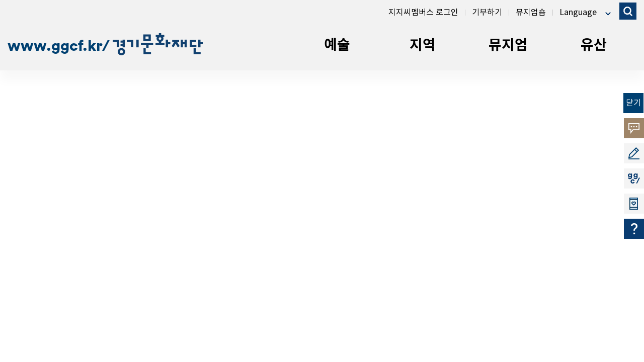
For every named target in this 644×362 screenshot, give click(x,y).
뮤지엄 (508, 45)
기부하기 (487, 13)
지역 (423, 45)
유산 (594, 45)
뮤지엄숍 (531, 13)
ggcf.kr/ (127, 45)
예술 (337, 45)
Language (578, 13)
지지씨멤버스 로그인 (423, 13)
